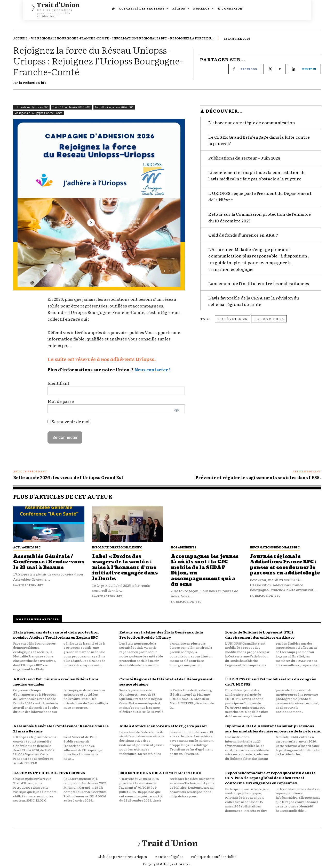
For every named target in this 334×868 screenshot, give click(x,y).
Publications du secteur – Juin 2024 (244, 155)
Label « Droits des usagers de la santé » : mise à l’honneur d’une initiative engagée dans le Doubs (125, 568)
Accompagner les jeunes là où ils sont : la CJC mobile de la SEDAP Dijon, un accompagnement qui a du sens (205, 570)
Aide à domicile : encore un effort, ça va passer (164, 726)
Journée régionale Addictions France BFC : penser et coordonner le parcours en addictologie (285, 565)
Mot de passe (61, 401)
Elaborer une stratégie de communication (252, 120)
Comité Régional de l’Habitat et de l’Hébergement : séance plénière (167, 681)
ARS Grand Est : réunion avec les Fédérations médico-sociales (56, 681)
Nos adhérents (184, 547)
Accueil (20, 38)
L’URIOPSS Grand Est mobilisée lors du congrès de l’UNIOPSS (270, 681)
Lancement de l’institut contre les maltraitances (259, 281)
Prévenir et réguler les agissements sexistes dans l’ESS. (258, 477)
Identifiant (58, 383)
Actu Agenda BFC (27, 547)
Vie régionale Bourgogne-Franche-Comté (70, 38)
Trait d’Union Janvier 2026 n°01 (114, 107)
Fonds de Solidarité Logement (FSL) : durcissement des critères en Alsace (260, 635)
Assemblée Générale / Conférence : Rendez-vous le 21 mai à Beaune (49, 562)
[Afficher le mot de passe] (177, 410)
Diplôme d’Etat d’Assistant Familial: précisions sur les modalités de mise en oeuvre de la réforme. (273, 728)
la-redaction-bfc (33, 82)
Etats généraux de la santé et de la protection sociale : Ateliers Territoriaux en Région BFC (56, 635)
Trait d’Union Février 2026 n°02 (71, 107)
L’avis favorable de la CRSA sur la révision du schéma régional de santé (254, 298)
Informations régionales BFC (140, 38)
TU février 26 (232, 316)
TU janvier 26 (269, 316)
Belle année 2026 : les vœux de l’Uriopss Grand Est (68, 477)
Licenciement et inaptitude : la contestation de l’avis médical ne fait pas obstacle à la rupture (257, 173)
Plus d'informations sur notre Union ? (91, 370)
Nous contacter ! (152, 370)
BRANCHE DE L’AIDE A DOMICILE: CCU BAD (160, 773)
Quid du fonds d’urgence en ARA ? (243, 232)
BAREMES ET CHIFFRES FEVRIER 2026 (49, 773)
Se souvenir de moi (69, 421)
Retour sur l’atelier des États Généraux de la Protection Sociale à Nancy (161, 635)
